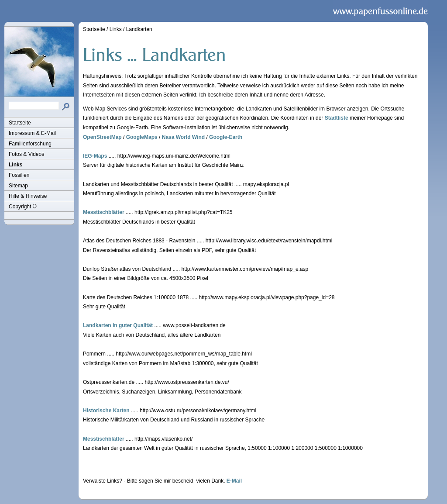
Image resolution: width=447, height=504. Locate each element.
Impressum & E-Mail (32, 133)
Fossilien (19, 175)
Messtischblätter (104, 212)
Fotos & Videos (26, 154)
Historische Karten (106, 411)
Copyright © (23, 207)
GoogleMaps (142, 137)
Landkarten (139, 29)
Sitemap (18, 186)
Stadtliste (337, 118)
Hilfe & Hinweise (28, 196)
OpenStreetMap (102, 137)
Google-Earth (226, 137)
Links (15, 165)
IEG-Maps (95, 156)
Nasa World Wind (183, 137)
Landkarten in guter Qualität (118, 325)
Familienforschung (30, 144)
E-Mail (234, 481)
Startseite (20, 123)
